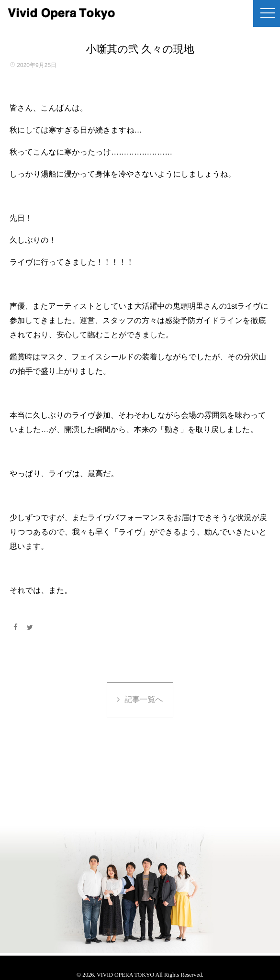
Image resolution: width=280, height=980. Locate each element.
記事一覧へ (144, 700)
